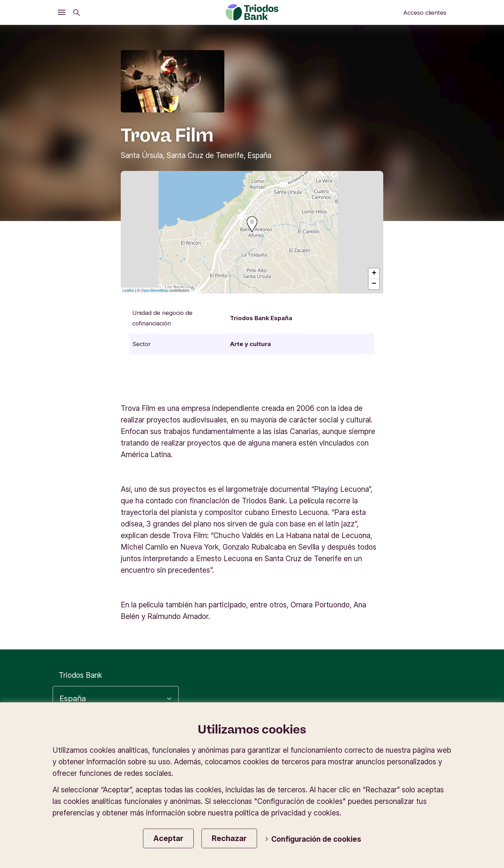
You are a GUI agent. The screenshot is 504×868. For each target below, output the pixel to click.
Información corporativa (293, 748)
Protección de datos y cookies (397, 748)
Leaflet (128, 290)
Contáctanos (427, 770)
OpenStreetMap (155, 290)
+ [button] (374, 274)
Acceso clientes (425, 13)
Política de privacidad (412, 736)
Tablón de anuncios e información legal (328, 770)
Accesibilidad (341, 736)
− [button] (374, 284)
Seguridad (431, 759)
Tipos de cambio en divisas (355, 759)
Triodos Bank (80, 675)
